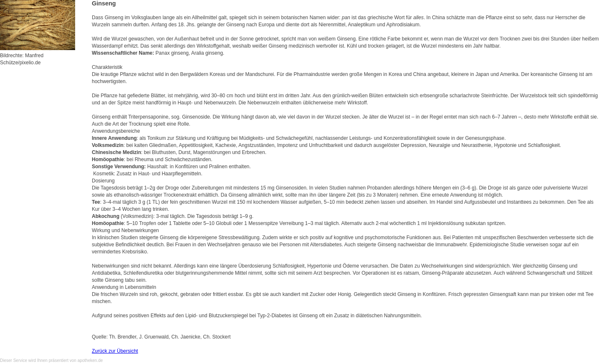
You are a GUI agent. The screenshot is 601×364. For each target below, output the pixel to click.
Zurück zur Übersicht (115, 351)
